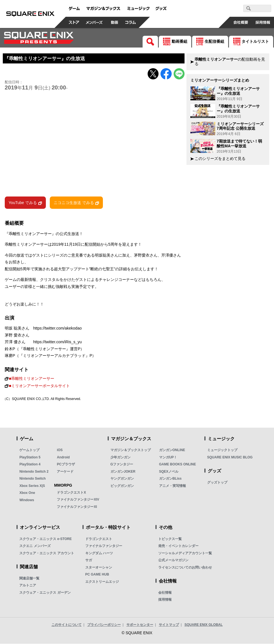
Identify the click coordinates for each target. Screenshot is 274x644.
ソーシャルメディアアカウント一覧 (185, 553)
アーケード (65, 472)
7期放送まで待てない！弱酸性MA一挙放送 (239, 144)
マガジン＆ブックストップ (131, 450)
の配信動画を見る (230, 62)
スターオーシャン (99, 567)
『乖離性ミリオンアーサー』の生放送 (238, 91)
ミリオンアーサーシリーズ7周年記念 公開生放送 (240, 126)
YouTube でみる (23, 203)
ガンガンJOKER (123, 472)
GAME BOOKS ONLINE (178, 465)
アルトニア (28, 586)
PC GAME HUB (97, 575)
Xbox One (27, 493)
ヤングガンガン (122, 479)
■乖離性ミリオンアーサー (32, 379)
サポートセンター (140, 625)
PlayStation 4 (30, 465)
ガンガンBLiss (170, 479)
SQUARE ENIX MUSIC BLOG (230, 457)
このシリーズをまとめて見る (220, 159)
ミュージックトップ (222, 450)
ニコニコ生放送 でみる (74, 203)
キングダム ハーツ (99, 553)
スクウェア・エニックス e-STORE (45, 539)
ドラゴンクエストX (71, 493)
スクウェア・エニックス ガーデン (45, 593)
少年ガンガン (121, 457)
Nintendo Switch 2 (34, 472)
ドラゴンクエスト (99, 539)
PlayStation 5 (30, 457)
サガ (89, 560)
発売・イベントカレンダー (178, 546)
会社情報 (165, 593)
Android (63, 457)
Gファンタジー (122, 465)
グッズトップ (217, 482)
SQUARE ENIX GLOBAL (204, 625)
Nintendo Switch (32, 479)
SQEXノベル (169, 472)
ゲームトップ (29, 450)
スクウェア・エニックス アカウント (47, 553)
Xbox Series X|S (32, 486)
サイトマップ (169, 625)
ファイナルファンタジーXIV (78, 500)
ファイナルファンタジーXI (77, 507)
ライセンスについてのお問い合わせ (185, 567)
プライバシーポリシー (104, 625)
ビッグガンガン (122, 486)
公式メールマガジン (173, 560)
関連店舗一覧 (29, 578)
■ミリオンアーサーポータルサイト (39, 386)
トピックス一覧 (170, 539)
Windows (27, 500)
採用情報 (165, 600)
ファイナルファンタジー (104, 546)
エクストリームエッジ (102, 582)
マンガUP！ (168, 457)
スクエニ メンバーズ (35, 546)
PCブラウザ (66, 465)
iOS (60, 450)
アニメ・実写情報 (173, 486)
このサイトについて (67, 625)
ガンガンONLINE (172, 450)
